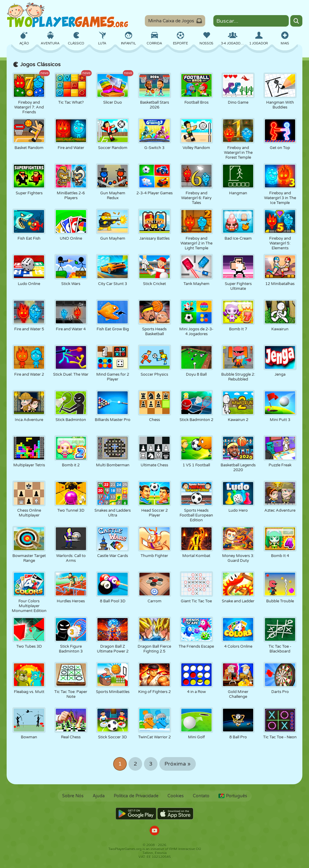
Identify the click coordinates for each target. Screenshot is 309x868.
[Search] (296, 21)
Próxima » (178, 764)
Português (233, 796)
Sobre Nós (73, 796)
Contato (201, 796)
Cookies (176, 796)
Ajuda (99, 796)
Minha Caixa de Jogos (175, 21)
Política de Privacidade (136, 796)
